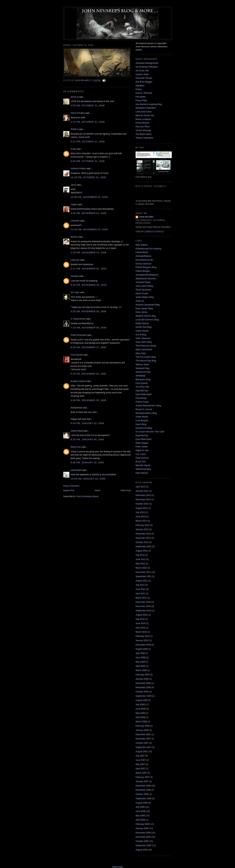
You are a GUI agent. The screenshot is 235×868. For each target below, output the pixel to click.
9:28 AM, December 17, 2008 (88, 347)
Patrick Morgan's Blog (146, 267)
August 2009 (142, 649)
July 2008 (140, 704)
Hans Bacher (142, 473)
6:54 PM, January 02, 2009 (87, 423)
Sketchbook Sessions (146, 279)
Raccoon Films (143, 127)
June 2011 (141, 589)
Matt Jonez (141, 353)
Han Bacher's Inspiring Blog (149, 104)
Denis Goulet (142, 293)
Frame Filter (141, 100)
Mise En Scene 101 (145, 115)
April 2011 (140, 593)
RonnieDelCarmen (144, 260)
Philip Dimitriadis (79, 335)
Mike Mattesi (142, 245)
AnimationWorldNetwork (147, 275)
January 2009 (142, 679)
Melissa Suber (142, 364)
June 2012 (141, 559)
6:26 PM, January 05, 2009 (87, 440)
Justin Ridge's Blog (145, 297)
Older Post (126, 490)
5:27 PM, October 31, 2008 (88, 142)
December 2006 (143, 786)
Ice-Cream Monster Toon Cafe (150, 432)
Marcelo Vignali (143, 465)
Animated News (143, 282)
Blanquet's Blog (143, 379)
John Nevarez (146, 217)
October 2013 (142, 504)
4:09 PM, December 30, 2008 (88, 400)
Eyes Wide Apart (143, 394)
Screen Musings (143, 130)
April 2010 (140, 628)
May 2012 (140, 564)
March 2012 (141, 568)
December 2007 (143, 734)
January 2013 (142, 529)
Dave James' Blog (144, 308)
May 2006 (140, 816)
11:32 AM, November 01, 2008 (89, 229)
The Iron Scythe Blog (146, 357)
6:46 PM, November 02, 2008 (89, 285)
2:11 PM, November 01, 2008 (89, 269)
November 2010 (143, 606)
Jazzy (73, 185)
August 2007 (142, 751)
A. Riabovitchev (78, 319)
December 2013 (143, 495)
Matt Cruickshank (144, 349)
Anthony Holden (78, 168)
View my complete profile (150, 232)
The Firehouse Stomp (146, 346)
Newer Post (69, 490)
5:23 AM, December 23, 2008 (88, 374)
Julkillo (74, 204)
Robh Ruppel (142, 443)
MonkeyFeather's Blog (146, 413)
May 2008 (140, 713)
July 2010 (140, 619)
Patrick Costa (142, 402)
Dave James (141, 312)
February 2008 (143, 726)
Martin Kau (76, 447)
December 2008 (143, 683)
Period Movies (142, 123)
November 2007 (143, 739)
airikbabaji (140, 376)
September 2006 (143, 798)
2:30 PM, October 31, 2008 (88, 106)
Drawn (139, 89)
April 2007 (140, 769)
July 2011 (140, 585)
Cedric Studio (142, 331)
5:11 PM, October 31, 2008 (88, 122)
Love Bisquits (142, 420)
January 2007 (142, 781)
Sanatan (75, 276)
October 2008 (142, 692)
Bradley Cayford (78, 381)
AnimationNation (143, 256)
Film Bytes (141, 97)
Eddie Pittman (142, 323)
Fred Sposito (77, 355)
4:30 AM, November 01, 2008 (88, 213)
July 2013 (140, 512)
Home (98, 490)
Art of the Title (142, 71)
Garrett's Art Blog (144, 428)
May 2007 (140, 764)
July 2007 (140, 756)
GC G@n (75, 292)
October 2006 (142, 794)
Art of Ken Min (142, 387)
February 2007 (143, 777)
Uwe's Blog (141, 424)
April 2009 (140, 666)
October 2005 (142, 841)
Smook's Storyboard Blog (148, 305)
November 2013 (143, 499)
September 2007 (143, 747)
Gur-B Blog (141, 335)
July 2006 (140, 807)
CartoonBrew (142, 252)
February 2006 (143, 824)
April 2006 (140, 820)
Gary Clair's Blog (144, 342)
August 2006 (142, 803)
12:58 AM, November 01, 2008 (89, 197)
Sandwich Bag (142, 368)
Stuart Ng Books (143, 290)
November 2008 (143, 687)
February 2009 (143, 675)
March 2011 (141, 598)
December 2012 (143, 534)
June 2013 (141, 517)
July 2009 (140, 653)
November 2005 (143, 837)
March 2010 (141, 632)
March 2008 (141, 722)
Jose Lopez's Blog (144, 286)
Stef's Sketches (143, 338)
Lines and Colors (144, 112)
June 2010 (141, 623)
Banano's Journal (144, 409)
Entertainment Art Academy (149, 249)
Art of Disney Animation (147, 67)
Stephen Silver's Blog (146, 316)
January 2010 (142, 640)
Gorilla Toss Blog (144, 327)
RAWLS (74, 129)
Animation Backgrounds (147, 63)
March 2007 (141, 773)
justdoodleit (76, 470)
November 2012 (143, 538)
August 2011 (142, 581)
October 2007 (142, 743)
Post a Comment (71, 486)
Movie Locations (143, 119)
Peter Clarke (141, 447)
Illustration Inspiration (146, 108)
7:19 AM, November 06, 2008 (88, 328)
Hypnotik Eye (142, 391)
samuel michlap (143, 372)
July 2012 (140, 555)
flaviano (74, 237)
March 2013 (141, 521)
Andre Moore (142, 417)
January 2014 (142, 491)
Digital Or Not (142, 450)
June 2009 (141, 657)
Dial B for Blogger (144, 82)
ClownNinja (141, 398)
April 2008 (140, 717)
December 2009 (143, 645)
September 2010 (143, 611)
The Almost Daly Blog (146, 361)
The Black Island (143, 134)
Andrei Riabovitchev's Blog (148, 405)
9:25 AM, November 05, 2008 (88, 311)
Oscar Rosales (78, 113)
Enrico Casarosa (143, 264)
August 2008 (142, 700)
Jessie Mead (77, 431)
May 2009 (140, 662)
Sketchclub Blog (143, 469)
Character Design (144, 78)
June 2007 (141, 760)
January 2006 (142, 828)
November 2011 (143, 572)
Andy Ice (140, 301)
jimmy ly (75, 97)
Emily (73, 149)
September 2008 (143, 696)
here (143, 177)
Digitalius (140, 86)
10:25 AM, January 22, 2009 (88, 479)
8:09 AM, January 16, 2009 (87, 463)
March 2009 (141, 670)
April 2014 (140, 487)
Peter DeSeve (142, 458)
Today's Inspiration (144, 138)
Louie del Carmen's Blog (147, 320)
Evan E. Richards (144, 93)
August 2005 (142, 850)
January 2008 (142, 730)
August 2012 (142, 551)
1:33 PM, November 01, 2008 (89, 253)
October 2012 (142, 542)
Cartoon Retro (142, 74)
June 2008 (141, 709)
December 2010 (143, 602)
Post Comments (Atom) (88, 496)
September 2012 (143, 546)
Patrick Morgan (143, 271)
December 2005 (143, 833)
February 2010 (143, 636)
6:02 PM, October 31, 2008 (88, 161)
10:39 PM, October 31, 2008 (88, 177)
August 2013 (142, 508)
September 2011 (143, 576)
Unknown (75, 221)
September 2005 (143, 845)
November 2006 (143, 790)
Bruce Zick (141, 462)
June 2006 (141, 811)
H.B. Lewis (141, 454)
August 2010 (142, 615)
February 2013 (143, 525)
